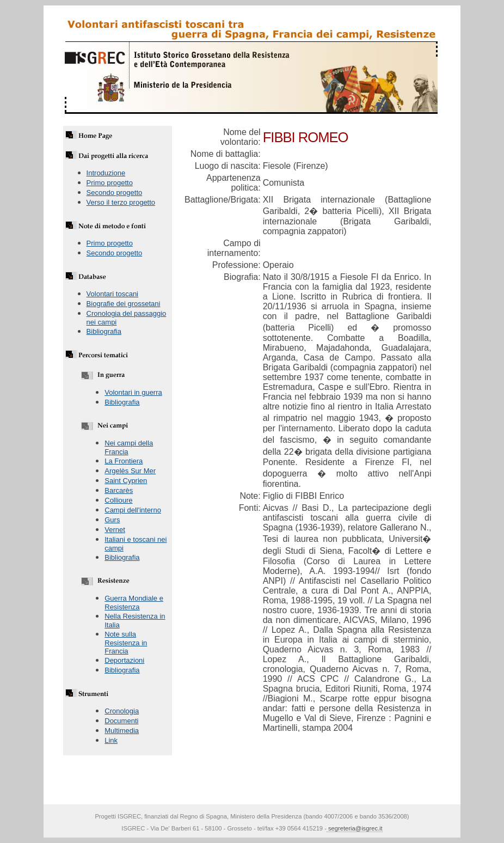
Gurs (112, 520)
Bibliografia (104, 331)
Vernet (115, 530)
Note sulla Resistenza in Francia (126, 643)
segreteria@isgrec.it (355, 828)
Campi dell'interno (133, 510)
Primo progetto (110, 183)
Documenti (121, 721)
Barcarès (119, 490)
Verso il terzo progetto (121, 202)
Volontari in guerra (133, 392)
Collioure (118, 500)
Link (111, 740)
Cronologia (122, 711)
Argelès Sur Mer (130, 471)
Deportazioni (124, 660)
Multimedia (122, 731)
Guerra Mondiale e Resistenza (134, 603)
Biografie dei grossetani (124, 304)
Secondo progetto (115, 193)
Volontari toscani (112, 294)
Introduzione (106, 173)
